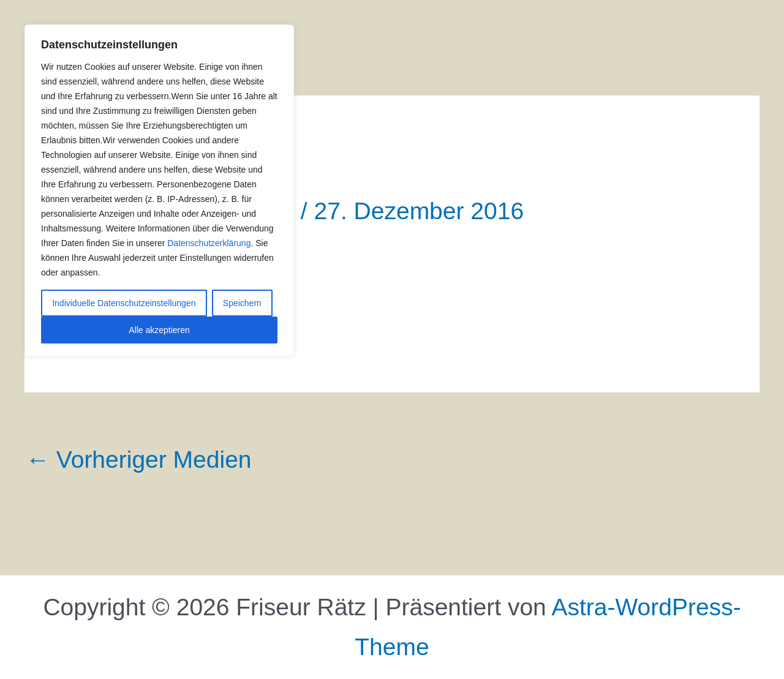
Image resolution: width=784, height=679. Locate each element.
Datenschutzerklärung (209, 243)
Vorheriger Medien (139, 460)
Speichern (242, 303)
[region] (159, 190)
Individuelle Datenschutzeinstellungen (124, 303)
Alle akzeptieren (159, 330)
